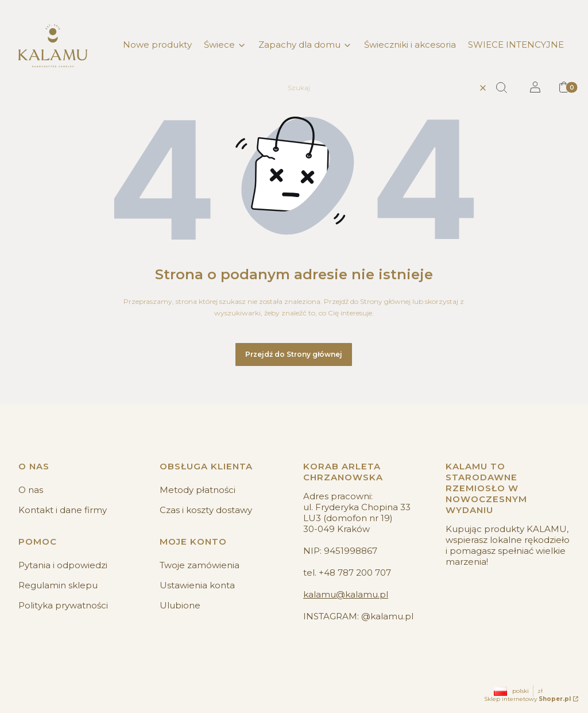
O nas (31, 490)
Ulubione (180, 605)
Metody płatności (198, 490)
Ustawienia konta (197, 585)
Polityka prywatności (63, 605)
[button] (506, 88)
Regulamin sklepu (58, 585)
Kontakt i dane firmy (63, 510)
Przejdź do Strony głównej (294, 354)
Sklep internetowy (527, 699)
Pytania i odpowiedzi (63, 565)
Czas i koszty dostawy (206, 510)
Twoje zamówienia (200, 565)
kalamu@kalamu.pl (346, 594)
